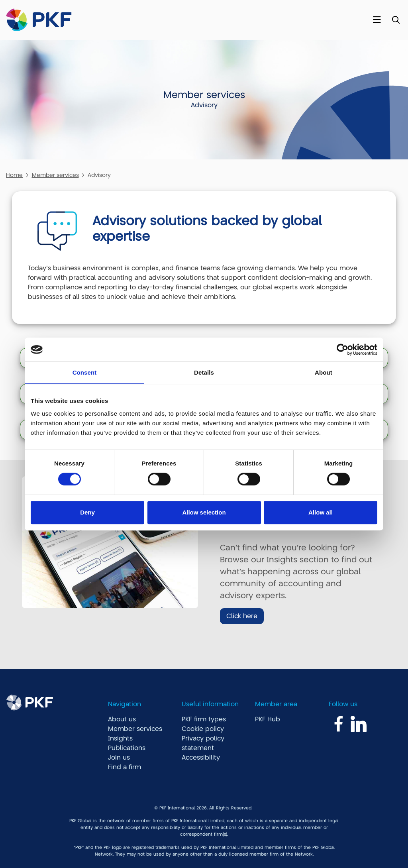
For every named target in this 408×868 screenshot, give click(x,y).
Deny (87, 512)
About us (122, 719)
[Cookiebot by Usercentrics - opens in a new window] (342, 350)
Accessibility (201, 758)
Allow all (321, 512)
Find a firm (125, 767)
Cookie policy (203, 729)
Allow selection (204, 512)
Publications (127, 748)
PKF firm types (204, 719)
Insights (120, 738)
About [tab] (324, 372)
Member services (55, 175)
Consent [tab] (85, 372)
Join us (119, 758)
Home (14, 175)
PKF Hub (268, 719)
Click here (242, 616)
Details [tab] (204, 372)
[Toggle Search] (396, 20)
